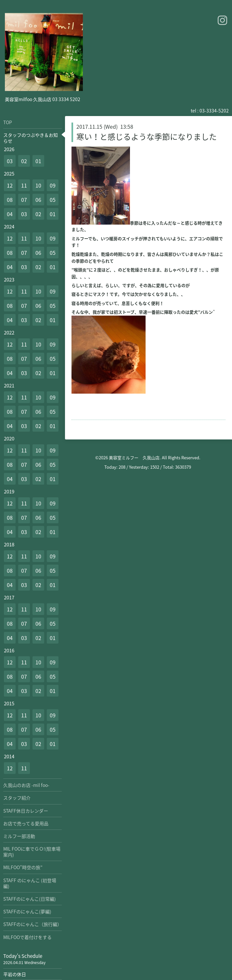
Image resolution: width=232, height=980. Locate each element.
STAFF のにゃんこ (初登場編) (30, 883)
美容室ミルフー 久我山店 (134, 457)
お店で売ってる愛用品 (26, 823)
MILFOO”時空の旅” (23, 867)
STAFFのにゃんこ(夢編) (27, 911)
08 (10, 200)
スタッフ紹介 (17, 798)
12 (10, 185)
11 (24, 185)
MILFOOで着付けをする (27, 937)
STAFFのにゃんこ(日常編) (30, 899)
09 (53, 185)
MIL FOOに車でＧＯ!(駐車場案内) (32, 852)
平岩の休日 (15, 974)
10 (38, 185)
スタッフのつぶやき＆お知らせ (31, 138)
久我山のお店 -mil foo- (26, 785)
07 (24, 200)
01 (38, 161)
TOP (8, 122)
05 (53, 200)
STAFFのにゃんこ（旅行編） (32, 924)
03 (10, 161)
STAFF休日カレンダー (26, 811)
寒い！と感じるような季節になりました (147, 137)
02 (24, 161)
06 (38, 200)
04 (10, 214)
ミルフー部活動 (19, 836)
